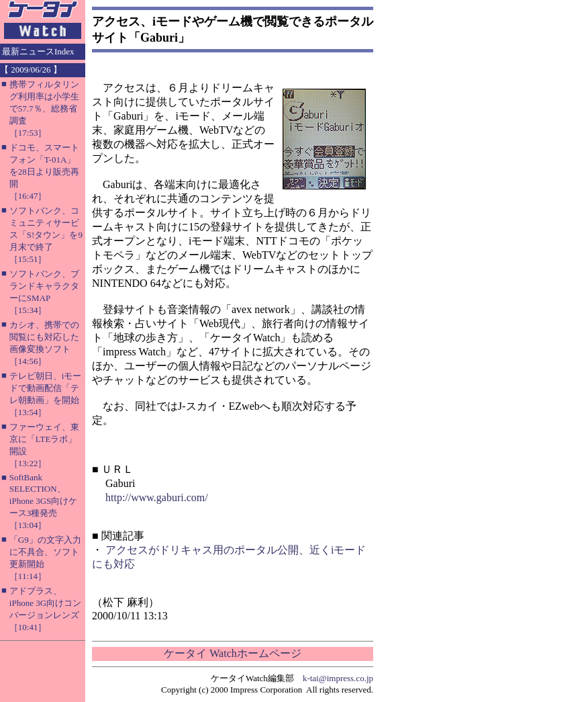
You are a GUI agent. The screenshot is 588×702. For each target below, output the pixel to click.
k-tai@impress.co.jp (338, 678)
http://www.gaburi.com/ (157, 497)
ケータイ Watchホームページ (232, 653)
